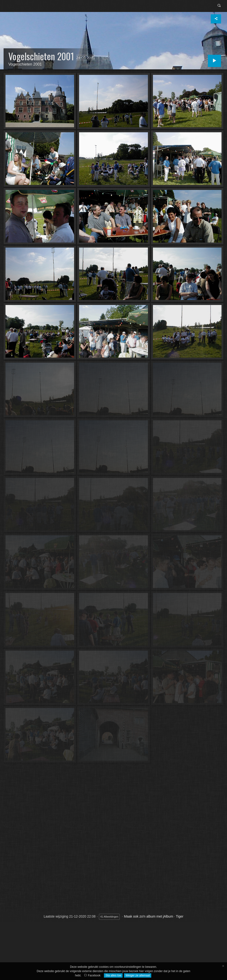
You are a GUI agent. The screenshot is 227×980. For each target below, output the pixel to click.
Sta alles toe (113, 975)
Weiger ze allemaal (138, 975)
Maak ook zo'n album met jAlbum (149, 916)
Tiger (180, 916)
